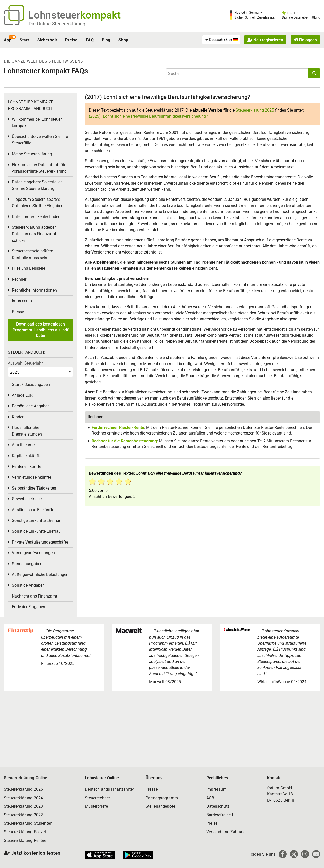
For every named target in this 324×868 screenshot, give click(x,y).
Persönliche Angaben (31, 406)
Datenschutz (218, 806)
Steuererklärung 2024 (23, 798)
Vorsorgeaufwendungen (33, 553)
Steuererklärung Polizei (25, 832)
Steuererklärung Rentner (26, 840)
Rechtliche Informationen (34, 290)
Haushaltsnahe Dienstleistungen (27, 431)
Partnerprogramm (162, 798)
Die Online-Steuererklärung (57, 24)
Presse (18, 312)
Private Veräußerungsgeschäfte (40, 542)
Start (24, 40)
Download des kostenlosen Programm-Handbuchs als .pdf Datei (41, 330)
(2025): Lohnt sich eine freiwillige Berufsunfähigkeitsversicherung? (148, 116)
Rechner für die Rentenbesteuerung (124, 441)
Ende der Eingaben (29, 607)
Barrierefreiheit (220, 815)
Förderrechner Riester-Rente (118, 428)
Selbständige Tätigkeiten (34, 488)
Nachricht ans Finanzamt (35, 596)
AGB (210, 798)
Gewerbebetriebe (27, 499)
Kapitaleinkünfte (27, 456)
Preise (71, 40)
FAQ (90, 40)
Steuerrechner (97, 798)
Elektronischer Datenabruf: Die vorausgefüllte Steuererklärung (39, 168)
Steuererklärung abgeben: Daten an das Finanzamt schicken (35, 234)
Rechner (19, 279)
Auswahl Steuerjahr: (26, 363)
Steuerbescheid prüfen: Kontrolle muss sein (32, 254)
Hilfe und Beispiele (29, 268)
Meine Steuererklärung (32, 154)
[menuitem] (221, 40)
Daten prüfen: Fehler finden (36, 217)
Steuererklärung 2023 (23, 806)
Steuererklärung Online (26, 778)
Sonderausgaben (27, 564)
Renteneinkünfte (27, 467)
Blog (106, 40)
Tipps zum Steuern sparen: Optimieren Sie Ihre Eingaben (38, 203)
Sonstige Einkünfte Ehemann (38, 521)
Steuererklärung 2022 (23, 815)
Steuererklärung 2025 (255, 110)
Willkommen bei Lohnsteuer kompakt (37, 123)
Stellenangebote (160, 806)
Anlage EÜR (22, 395)
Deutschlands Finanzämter (109, 789)
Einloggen (305, 40)
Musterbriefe (96, 806)
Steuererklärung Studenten (28, 823)
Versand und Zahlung (226, 832)
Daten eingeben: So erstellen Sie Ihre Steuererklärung (37, 185)
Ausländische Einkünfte (33, 510)
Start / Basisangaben (31, 384)
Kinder (18, 417)
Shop (123, 40)
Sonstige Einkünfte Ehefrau (36, 531)
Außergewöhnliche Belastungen (40, 575)
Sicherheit (47, 40)
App (8, 40)
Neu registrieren (265, 40)
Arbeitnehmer (24, 445)
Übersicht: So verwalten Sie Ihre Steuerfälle (40, 140)
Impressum (22, 301)
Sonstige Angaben (28, 585)
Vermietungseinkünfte (32, 477)
